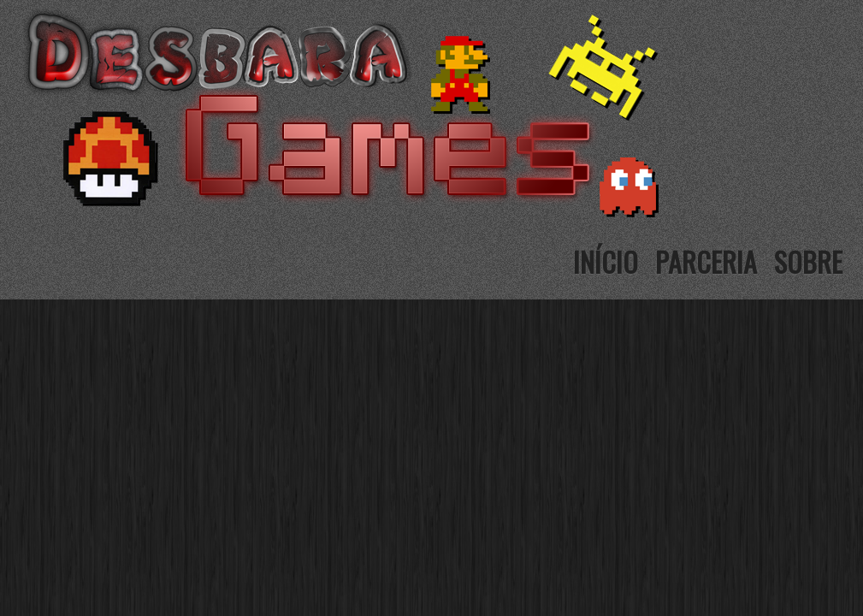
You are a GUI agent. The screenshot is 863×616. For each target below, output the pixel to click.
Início (606, 261)
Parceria (706, 261)
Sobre (808, 261)
